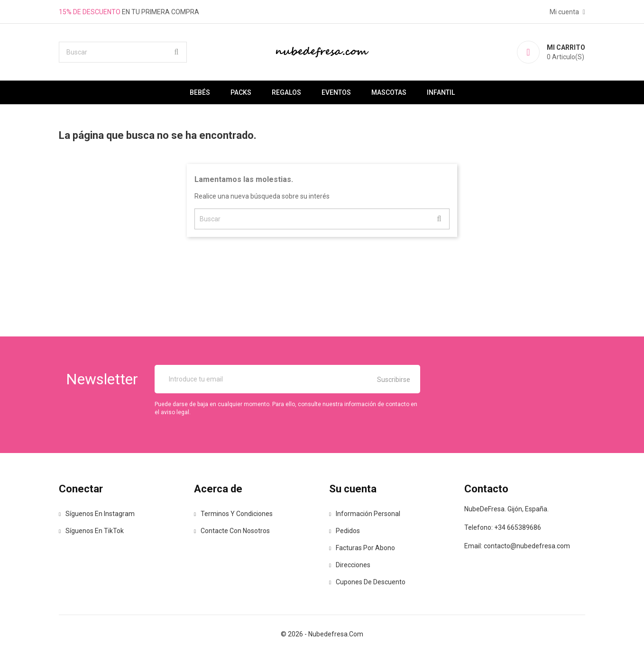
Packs (241, 92)
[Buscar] (123, 52)
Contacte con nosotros (232, 531)
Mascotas (389, 92)
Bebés (200, 92)
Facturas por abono (362, 548)
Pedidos (345, 531)
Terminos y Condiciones (233, 514)
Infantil (441, 92)
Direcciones (350, 565)
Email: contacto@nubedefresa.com (517, 546)
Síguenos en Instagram (97, 514)
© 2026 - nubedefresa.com (322, 634)
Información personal (365, 514)
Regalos (286, 92)
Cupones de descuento (367, 582)
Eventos (336, 92)
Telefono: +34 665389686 (503, 527)
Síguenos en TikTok (91, 531)
